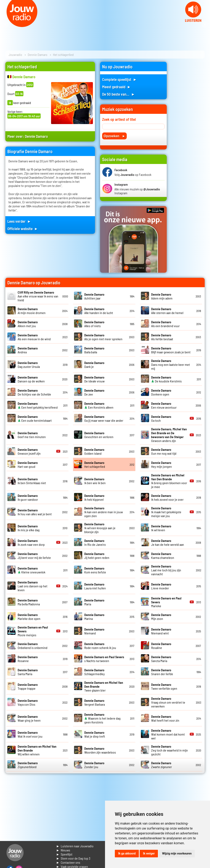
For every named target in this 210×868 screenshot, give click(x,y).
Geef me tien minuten (32, 435)
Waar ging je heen (29, 718)
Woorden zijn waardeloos (100, 750)
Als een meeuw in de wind (34, 337)
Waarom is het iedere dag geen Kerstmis (102, 718)
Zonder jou (94, 765)
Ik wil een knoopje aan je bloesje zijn (100, 528)
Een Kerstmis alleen (99, 405)
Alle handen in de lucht (99, 311)
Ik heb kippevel (94, 497)
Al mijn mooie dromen (32, 311)
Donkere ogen (161, 392)
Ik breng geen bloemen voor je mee (169, 481)
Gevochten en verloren (99, 435)
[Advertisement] (188, 123)
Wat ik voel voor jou (30, 734)
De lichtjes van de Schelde (34, 392)
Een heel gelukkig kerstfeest (38, 405)
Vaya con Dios (28, 702)
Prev (5, 25)
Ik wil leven (161, 528)
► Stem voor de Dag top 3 (73, 858)
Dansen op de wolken (31, 379)
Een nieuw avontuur (164, 405)
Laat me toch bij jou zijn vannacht (166, 570)
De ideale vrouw (94, 379)
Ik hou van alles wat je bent (35, 512)
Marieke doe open (29, 617)
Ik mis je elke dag (29, 528)
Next (205, 25)
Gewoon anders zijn (169, 435)
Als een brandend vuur (165, 324)
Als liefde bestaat (162, 337)
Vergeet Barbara (95, 702)
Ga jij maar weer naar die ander (104, 418)
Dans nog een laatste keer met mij (171, 364)
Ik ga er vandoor (28, 497)
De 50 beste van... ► (119, 94)
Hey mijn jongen (161, 465)
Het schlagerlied (95, 465)
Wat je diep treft (95, 734)
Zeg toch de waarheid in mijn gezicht (169, 750)
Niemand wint (161, 631)
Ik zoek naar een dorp (31, 542)
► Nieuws (63, 850)
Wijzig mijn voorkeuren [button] (177, 853)
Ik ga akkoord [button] (127, 853)
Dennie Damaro (38, 55)
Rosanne (28, 659)
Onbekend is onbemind (33, 646)
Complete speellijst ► (119, 79)
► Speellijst (64, 854)
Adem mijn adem (162, 296)
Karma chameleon (163, 556)
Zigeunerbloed (28, 765)
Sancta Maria (161, 659)
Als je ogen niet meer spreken (103, 337)
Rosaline (161, 646)
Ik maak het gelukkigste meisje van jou (166, 512)
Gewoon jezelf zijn (29, 451)
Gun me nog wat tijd (164, 451)
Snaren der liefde (162, 672)
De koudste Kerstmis (166, 379)
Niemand (94, 631)
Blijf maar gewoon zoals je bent (171, 350)
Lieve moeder (161, 586)
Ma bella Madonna (29, 602)
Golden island (94, 451)
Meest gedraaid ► (116, 87)
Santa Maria (28, 672)
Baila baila (94, 350)
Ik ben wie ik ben (95, 481)
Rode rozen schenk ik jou (100, 646)
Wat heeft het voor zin (165, 718)
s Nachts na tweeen (104, 659)
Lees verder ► (19, 221)
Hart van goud (28, 465)
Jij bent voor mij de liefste (34, 556)
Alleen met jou (28, 324)
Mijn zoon (161, 617)
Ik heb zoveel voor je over (167, 497)
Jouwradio (15, 55)
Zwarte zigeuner (161, 765)
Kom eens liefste (95, 570)
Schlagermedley (95, 672)
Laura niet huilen (95, 586)
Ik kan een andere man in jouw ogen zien (104, 512)
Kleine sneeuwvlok (31, 570)
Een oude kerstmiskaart (35, 418)
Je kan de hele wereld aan (168, 542)
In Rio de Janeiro (95, 542)
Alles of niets (94, 324)
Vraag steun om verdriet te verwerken (168, 702)
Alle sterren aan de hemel (167, 311)
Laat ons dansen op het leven (33, 586)
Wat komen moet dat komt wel (168, 734)
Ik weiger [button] (149, 853)
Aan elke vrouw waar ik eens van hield (38, 296)
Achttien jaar (94, 296)
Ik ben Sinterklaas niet (32, 481)
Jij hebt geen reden (97, 556)
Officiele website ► (23, 229)
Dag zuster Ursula (29, 365)
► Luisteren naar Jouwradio (75, 846)
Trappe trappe (28, 686)
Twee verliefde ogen (164, 686)
